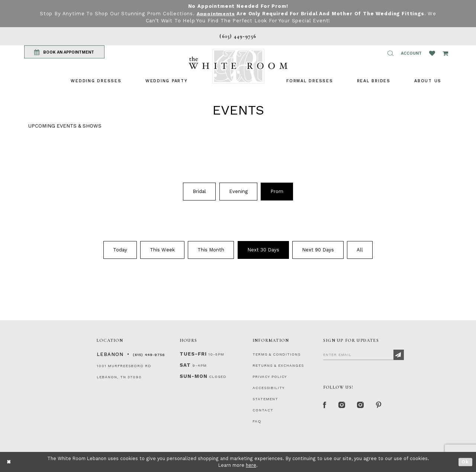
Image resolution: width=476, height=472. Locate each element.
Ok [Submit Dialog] (465, 462)
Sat (185, 365)
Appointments (216, 14)
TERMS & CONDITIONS (276, 354)
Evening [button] (238, 191)
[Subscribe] (399, 354)
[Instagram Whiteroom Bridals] (362, 405)
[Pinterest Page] (381, 405)
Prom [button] (277, 191)
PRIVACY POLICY (270, 376)
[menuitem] (96, 81)
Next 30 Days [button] (263, 250)
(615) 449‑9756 (149, 354)
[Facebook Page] (325, 405)
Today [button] (120, 250)
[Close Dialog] (9, 462)
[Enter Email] (364, 354)
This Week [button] (162, 250)
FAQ (257, 421)
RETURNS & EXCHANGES (278, 365)
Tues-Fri (193, 354)
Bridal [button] (199, 191)
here (251, 465)
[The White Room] (238, 66)
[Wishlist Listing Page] (432, 53)
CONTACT (263, 410)
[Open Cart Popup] (445, 53)
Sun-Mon (194, 376)
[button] (390, 53)
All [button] (360, 250)
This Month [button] (211, 250)
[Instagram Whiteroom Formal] (343, 405)
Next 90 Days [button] (318, 250)
